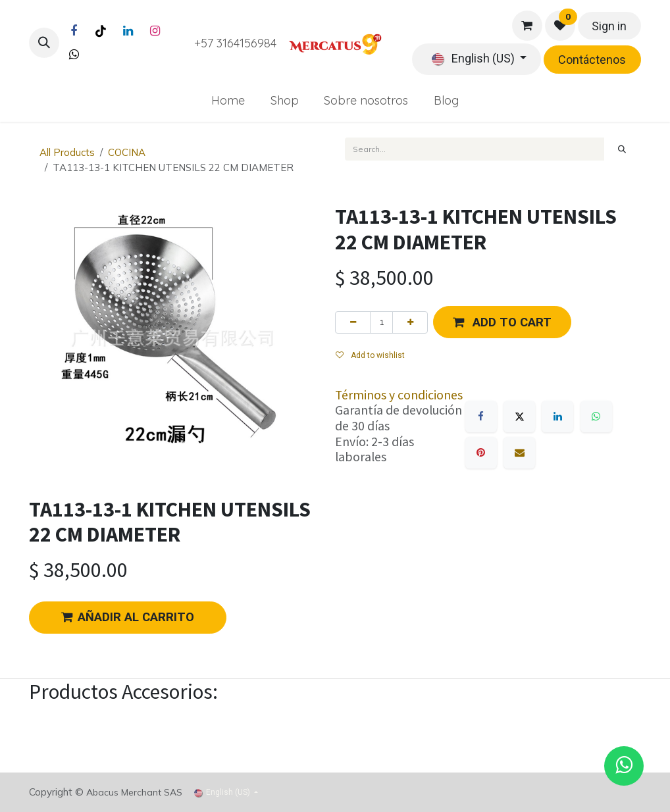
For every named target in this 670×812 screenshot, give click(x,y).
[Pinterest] (481, 453)
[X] (519, 417)
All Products (67, 152)
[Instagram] (155, 31)
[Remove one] (353, 322)
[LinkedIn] (128, 31)
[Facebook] (74, 31)
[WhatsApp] (596, 417)
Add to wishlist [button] (370, 355)
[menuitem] (228, 100)
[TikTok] (101, 31)
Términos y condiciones (399, 395)
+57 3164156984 (235, 43)
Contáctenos (592, 60)
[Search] (622, 149)
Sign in (609, 26)
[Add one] (410, 322)
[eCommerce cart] (527, 26)
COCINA (127, 152)
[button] (44, 43)
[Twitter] (74, 55)
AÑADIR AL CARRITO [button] (128, 617)
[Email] (519, 453)
